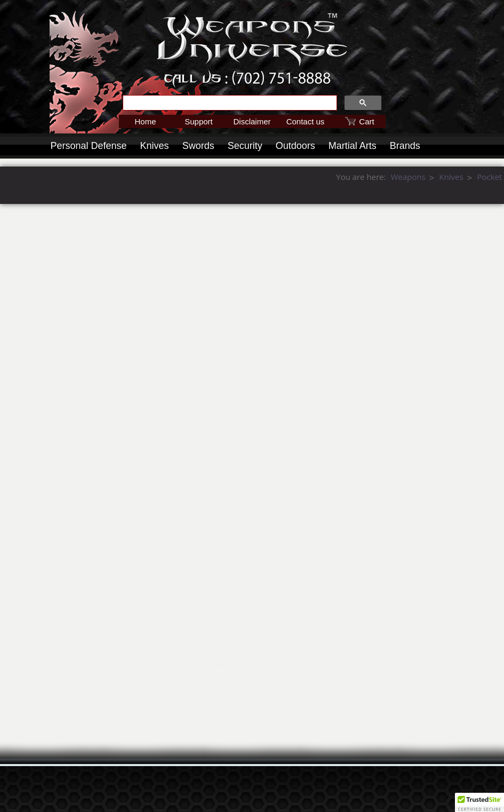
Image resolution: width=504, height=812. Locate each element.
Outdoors (295, 146)
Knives (155, 146)
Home (145, 121)
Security (245, 146)
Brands (405, 146)
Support (199, 121)
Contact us (306, 121)
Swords (198, 146)
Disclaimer (252, 121)
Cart (366, 121)
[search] (229, 103)
